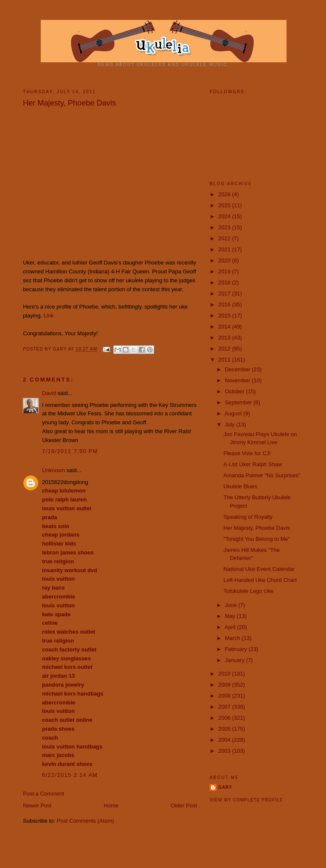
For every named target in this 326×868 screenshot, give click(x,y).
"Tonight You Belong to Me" (257, 539)
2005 (225, 729)
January (236, 660)
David (49, 393)
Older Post (184, 805)
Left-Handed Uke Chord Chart (260, 580)
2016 (225, 305)
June (232, 605)
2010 (225, 674)
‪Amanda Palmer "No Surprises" (262, 475)
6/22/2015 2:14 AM (70, 775)
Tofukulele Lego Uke (248, 591)
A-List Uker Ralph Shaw (253, 464)
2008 (225, 696)
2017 (225, 294)
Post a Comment (44, 794)
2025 (225, 205)
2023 (225, 227)
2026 (225, 194)
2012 (225, 349)
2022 (225, 238)
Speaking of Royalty (248, 517)
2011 (225, 360)
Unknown (53, 470)
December (239, 369)
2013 (225, 338)
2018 (225, 282)
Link (48, 316)
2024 (225, 216)
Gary (61, 349)
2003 (225, 751)
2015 (225, 316)
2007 (225, 707)
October (236, 391)
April (231, 627)
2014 (225, 327)
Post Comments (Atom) (86, 821)
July (231, 424)
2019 (225, 271)
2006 (225, 718)
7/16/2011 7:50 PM (70, 451)
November (239, 380)
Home (111, 805)
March (233, 638)
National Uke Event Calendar (259, 569)
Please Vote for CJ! (247, 453)
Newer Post (37, 805)
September (239, 402)
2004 (225, 740)
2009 (225, 685)
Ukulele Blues (240, 486)
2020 (225, 260)
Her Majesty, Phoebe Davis (257, 528)
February (237, 649)
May (231, 616)
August (234, 413)
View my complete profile (246, 800)
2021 (225, 249)
